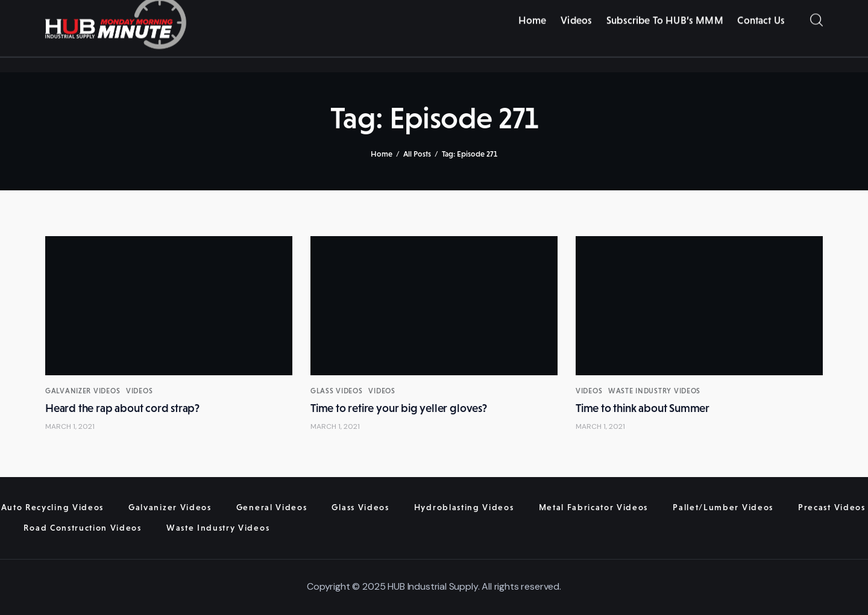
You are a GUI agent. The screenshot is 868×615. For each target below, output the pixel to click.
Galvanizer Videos (83, 391)
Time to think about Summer (643, 408)
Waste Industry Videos (654, 391)
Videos (139, 391)
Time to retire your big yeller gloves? (399, 408)
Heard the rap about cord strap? (122, 408)
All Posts (417, 154)
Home (382, 154)
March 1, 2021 (70, 426)
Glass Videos (337, 391)
